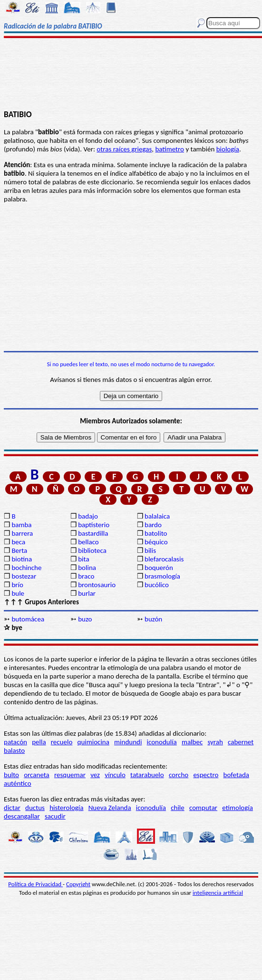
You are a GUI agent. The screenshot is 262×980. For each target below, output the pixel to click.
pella (39, 742)
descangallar (22, 816)
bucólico (157, 585)
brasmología (162, 576)
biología (228, 149)
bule (18, 593)
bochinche (26, 568)
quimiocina (93, 742)
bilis (150, 550)
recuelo (62, 742)
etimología (238, 808)
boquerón (159, 568)
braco (86, 576)
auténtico (18, 783)
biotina (22, 559)
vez (95, 775)
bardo (153, 525)
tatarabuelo (147, 775)
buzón (153, 619)
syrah (215, 742)
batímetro (170, 149)
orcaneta (37, 775)
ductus (35, 808)
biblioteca (92, 550)
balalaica (157, 516)
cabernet (241, 742)
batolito (156, 533)
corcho (179, 775)
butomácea (28, 619)
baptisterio (94, 525)
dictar (12, 808)
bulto (11, 775)
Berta (19, 550)
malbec (192, 742)
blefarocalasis (164, 559)
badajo (88, 516)
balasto (14, 750)
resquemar (70, 775)
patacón (15, 742)
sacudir (55, 816)
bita (83, 559)
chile (178, 808)
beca (18, 542)
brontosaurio (97, 585)
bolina (87, 568)
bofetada (236, 775)
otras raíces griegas (124, 149)
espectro (206, 775)
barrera (22, 533)
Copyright (78, 884)
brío (17, 585)
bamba (21, 525)
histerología (66, 808)
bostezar (24, 576)
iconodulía (162, 742)
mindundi (128, 742)
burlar (87, 593)
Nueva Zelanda (110, 808)
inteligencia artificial (218, 893)
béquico (156, 542)
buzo (85, 619)
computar (203, 808)
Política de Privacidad (35, 884)
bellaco (88, 542)
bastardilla (93, 533)
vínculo (115, 775)
